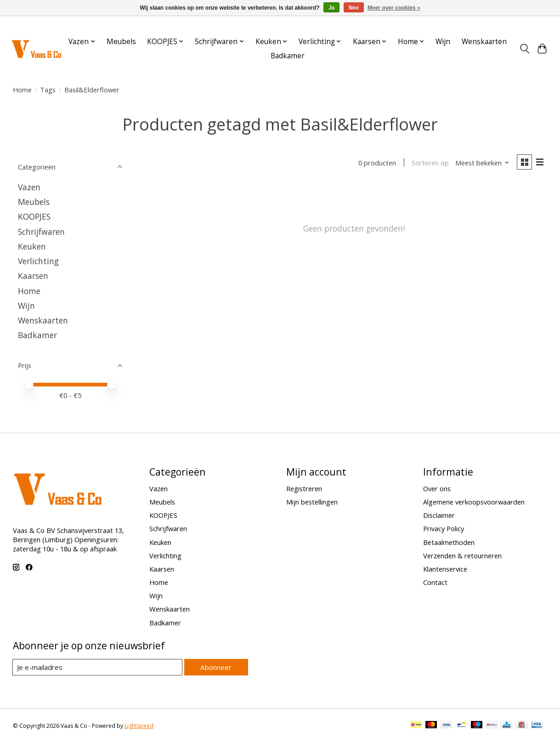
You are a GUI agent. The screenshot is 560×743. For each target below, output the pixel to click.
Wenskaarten (484, 42)
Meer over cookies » (394, 8)
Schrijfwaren (41, 232)
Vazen (29, 187)
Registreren (304, 488)
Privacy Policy (444, 528)
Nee (354, 8)
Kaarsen (33, 276)
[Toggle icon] (524, 49)
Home (22, 90)
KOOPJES (34, 216)
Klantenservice (445, 569)
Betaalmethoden (449, 542)
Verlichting (38, 261)
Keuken (32, 246)
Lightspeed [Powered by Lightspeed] (139, 726)
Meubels (121, 42)
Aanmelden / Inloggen (520, 25)
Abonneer (216, 667)
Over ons (437, 488)
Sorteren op (429, 163)
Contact (435, 582)
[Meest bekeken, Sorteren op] (481, 163)
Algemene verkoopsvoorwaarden (474, 502)
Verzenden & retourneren (462, 556)
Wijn (443, 42)
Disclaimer (439, 515)
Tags (48, 90)
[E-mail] (98, 667)
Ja (331, 8)
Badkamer (288, 56)
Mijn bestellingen (312, 502)
